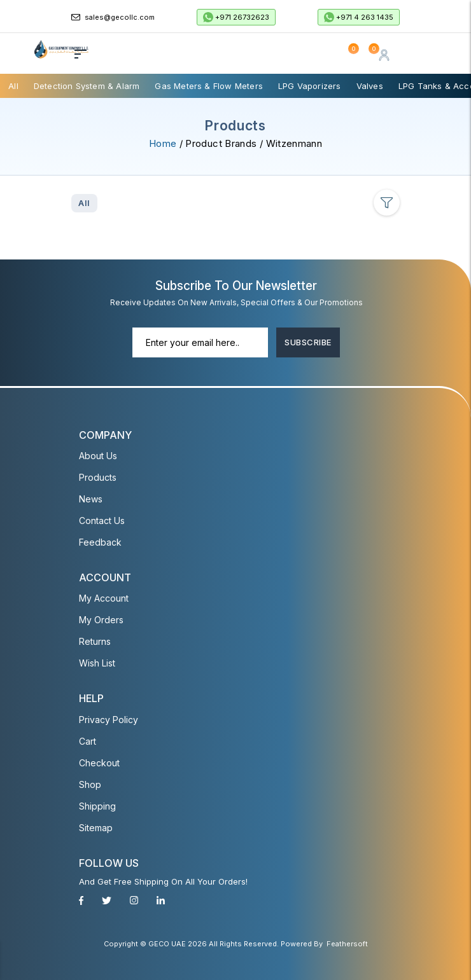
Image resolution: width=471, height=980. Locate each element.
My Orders (101, 620)
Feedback (100, 542)
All (13, 86)
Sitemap (96, 827)
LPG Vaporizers (310, 86)
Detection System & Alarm (87, 86)
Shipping (97, 805)
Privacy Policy (109, 719)
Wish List (97, 663)
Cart (88, 741)
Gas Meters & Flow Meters (209, 86)
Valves (370, 86)
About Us (98, 456)
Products (98, 477)
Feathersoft (347, 944)
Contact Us (102, 521)
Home (163, 143)
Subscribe (308, 342)
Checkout (99, 762)
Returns (95, 641)
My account (104, 598)
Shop (90, 784)
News (91, 499)
